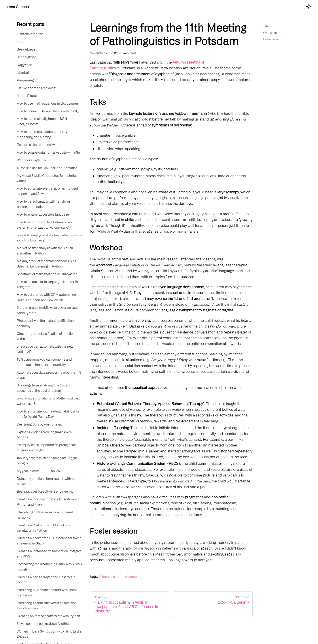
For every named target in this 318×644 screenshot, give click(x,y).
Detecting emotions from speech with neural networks (49, 481)
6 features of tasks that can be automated (47, 274)
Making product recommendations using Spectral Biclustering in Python (47, 263)
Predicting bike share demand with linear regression (47, 592)
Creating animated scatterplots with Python (48, 616)
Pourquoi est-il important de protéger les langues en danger (47, 447)
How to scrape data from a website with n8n (48, 152)
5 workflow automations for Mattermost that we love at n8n (48, 401)
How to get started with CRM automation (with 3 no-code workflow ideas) (46, 297)
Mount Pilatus (27, 95)
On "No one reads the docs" (36, 88)
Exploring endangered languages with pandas (44, 434)
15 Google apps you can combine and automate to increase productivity (44, 362)
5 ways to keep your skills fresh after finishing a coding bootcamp (50, 238)
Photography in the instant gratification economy (45, 323)
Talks (266, 26)
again (161, 62)
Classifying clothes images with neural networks (45, 515)
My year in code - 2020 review (39, 471)
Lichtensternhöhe (30, 34)
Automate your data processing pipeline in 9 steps (49, 375)
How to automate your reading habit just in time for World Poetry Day (48, 414)
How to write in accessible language (43, 214)
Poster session (273, 39)
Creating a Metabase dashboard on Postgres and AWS (49, 553)
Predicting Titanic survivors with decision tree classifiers (47, 605)
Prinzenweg (25, 80)
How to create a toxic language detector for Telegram (48, 284)
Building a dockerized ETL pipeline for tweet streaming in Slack (49, 540)
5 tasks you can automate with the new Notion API (45, 349)
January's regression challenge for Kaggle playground (47, 460)
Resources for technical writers (39, 144)
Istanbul (23, 72)
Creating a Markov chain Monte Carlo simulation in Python (44, 528)
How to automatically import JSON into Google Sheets (45, 121)
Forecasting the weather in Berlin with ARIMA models (50, 566)
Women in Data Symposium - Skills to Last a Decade (49, 634)
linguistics (109, 576)
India (21, 41)
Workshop (270, 33)
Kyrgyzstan (25, 65)
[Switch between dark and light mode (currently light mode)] (308, 7)
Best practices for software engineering (45, 491)
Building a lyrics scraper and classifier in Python (46, 579)
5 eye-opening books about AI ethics (44, 623)
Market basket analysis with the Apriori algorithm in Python (45, 250)
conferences (131, 576)
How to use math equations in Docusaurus (48, 103)
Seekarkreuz (26, 49)
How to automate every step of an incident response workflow (47, 191)
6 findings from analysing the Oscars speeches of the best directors (43, 388)
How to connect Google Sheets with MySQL (49, 111)
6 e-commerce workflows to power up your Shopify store (47, 310)
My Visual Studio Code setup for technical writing (48, 178)
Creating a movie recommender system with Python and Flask (49, 502)
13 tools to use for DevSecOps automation (47, 168)
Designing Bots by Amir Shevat (39, 424)
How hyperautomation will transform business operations (43, 204)
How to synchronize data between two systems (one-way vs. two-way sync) (44, 225)
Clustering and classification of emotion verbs (46, 336)
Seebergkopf (26, 57)
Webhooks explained (32, 160)
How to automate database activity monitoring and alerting (42, 134)
